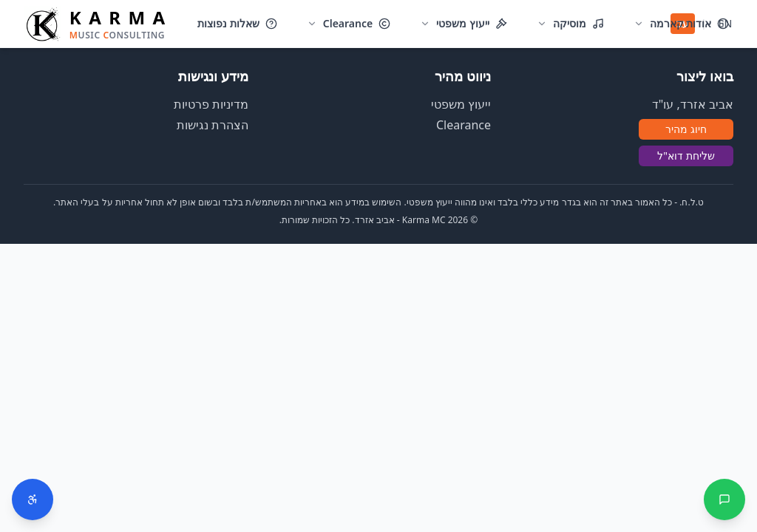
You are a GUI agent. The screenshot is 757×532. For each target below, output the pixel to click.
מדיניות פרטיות (211, 104)
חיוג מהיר (686, 129)
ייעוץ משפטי (461, 104)
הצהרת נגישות (213, 125)
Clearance (464, 125)
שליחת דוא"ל (686, 156)
